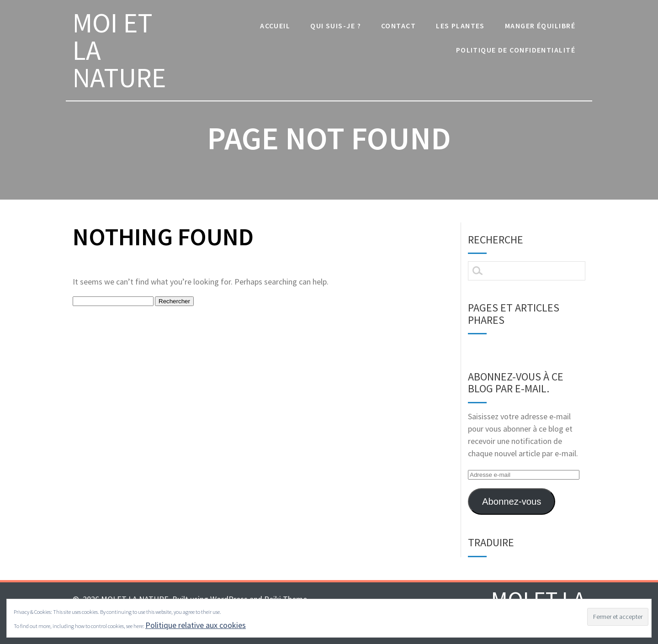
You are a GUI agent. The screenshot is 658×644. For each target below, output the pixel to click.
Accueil (275, 26)
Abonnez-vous (512, 501)
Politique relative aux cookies (196, 625)
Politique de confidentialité (516, 50)
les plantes (460, 26)
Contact (398, 26)
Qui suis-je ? (336, 26)
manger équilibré (540, 26)
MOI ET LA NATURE (119, 50)
